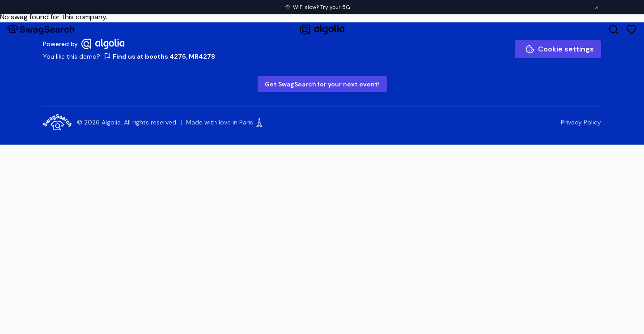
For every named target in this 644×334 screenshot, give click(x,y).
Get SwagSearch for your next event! (322, 84)
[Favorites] (631, 30)
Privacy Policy (581, 122)
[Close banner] (597, 7)
